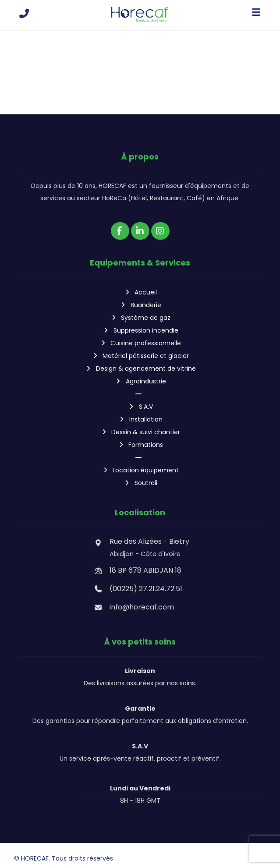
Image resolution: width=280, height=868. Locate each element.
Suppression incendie (140, 329)
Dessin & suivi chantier (140, 427)
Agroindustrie (140, 378)
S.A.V (140, 403)
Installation (140, 415)
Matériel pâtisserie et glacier (140, 354)
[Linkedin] (140, 231)
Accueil (140, 292)
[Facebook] (120, 231)
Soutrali (140, 476)
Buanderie (140, 305)
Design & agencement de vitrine (140, 366)
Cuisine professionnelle (140, 341)
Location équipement (140, 464)
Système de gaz (140, 317)
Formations (140, 439)
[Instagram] (160, 231)
